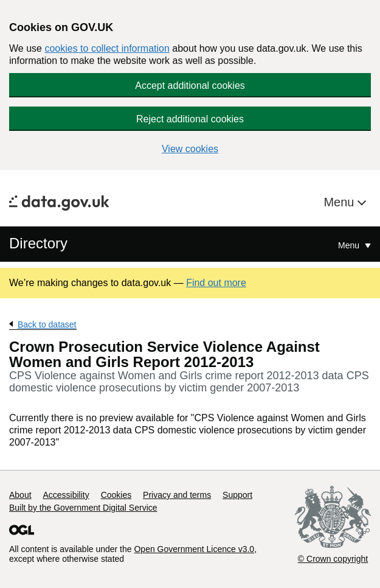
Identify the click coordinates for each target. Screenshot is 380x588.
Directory (38, 243)
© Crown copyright (333, 559)
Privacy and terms (177, 495)
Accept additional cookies (190, 86)
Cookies (116, 495)
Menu (340, 202)
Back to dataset (47, 324)
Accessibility (66, 495)
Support (237, 495)
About (20, 495)
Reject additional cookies (190, 119)
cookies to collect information (107, 48)
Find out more (216, 283)
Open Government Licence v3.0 (194, 549)
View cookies (190, 149)
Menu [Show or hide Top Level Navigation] (350, 245)
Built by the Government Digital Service (83, 508)
